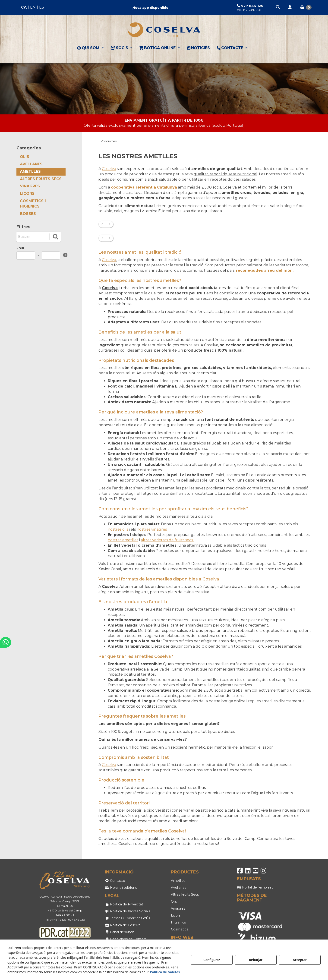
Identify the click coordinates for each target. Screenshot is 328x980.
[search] (56, 237)
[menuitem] (33, 8)
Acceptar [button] (300, 960)
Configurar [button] (212, 960)
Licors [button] (176, 915)
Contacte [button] (115, 881)
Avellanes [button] (179, 888)
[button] (278, 7)
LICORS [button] (27, 194)
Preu (20, 248)
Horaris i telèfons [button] (121, 888)
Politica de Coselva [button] (123, 925)
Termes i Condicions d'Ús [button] (128, 918)
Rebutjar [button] (256, 960)
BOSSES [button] (28, 214)
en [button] (33, 7)
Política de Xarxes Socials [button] (128, 911)
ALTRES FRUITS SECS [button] (41, 179)
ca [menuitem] (24, 7)
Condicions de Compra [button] (126, 939)
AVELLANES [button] (31, 164)
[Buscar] (33, 237)
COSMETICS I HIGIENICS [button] (33, 204)
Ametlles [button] (178, 881)
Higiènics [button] (178, 922)
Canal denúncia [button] (120, 932)
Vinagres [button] (178, 908)
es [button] (42, 7)
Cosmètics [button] (180, 929)
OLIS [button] (25, 157)
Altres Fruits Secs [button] (185, 895)
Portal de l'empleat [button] (255, 887)
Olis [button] (174, 901)
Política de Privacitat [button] (124, 904)
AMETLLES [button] (30, 172)
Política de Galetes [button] (165, 972)
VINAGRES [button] (30, 186)
